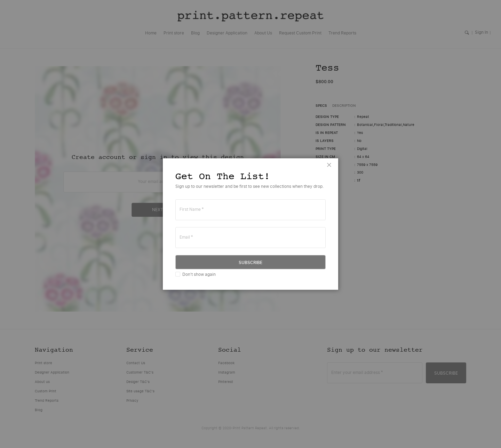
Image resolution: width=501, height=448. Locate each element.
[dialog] (250, 224)
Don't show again (199, 274)
